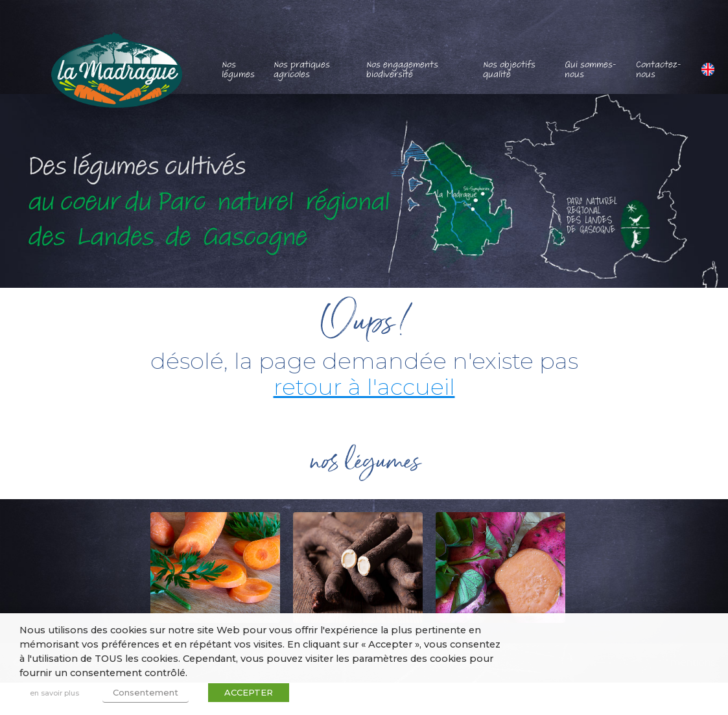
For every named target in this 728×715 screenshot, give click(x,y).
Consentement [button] (146, 692)
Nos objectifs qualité (509, 70)
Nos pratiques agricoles (302, 70)
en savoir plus (54, 693)
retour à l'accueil (364, 387)
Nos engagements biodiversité (402, 70)
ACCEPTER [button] (249, 692)
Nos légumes (238, 70)
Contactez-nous (659, 70)
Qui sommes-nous (591, 70)
